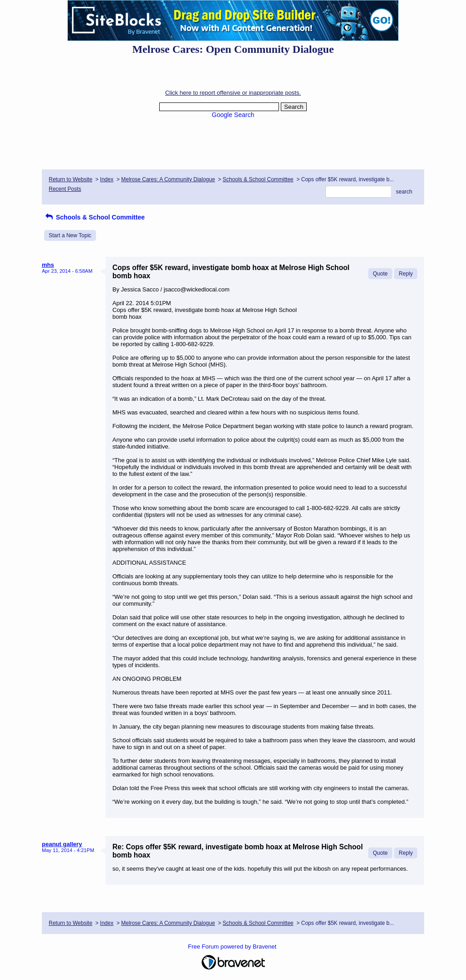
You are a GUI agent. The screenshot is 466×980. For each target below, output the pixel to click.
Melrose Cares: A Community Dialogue (168, 179)
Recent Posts (65, 189)
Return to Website (71, 179)
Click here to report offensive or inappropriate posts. (233, 93)
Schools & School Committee (258, 179)
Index (107, 179)
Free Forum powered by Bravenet (233, 947)
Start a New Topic (70, 235)
